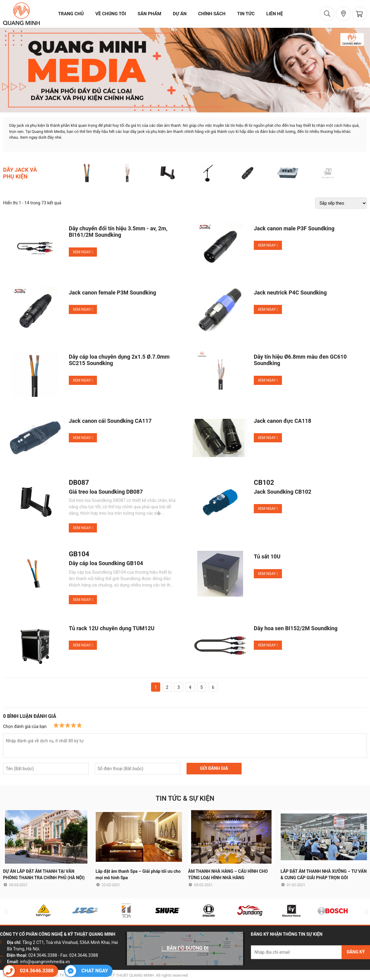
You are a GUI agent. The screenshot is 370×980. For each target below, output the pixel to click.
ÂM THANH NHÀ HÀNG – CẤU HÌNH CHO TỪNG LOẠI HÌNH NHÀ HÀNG (228, 874)
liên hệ (275, 14)
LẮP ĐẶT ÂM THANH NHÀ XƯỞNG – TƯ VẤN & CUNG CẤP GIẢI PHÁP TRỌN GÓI (324, 874)
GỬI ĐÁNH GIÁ (214, 768)
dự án (180, 14)
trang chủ (71, 14)
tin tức (246, 14)
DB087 (79, 483)
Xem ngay (83, 252)
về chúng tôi (111, 14)
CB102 (264, 483)
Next (365, 912)
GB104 (79, 554)
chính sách (212, 14)
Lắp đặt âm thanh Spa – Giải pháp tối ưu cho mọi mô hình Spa (138, 874)
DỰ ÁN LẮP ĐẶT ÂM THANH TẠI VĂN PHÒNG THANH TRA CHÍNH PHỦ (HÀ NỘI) (44, 874)
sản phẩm (149, 14)
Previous (5, 912)
